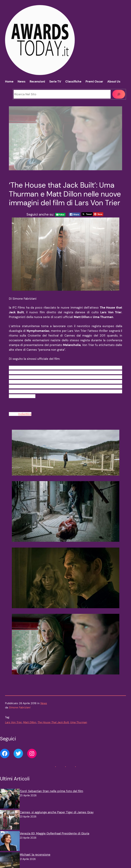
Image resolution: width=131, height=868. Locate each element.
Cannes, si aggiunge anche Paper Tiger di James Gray (57, 812)
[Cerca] (119, 94)
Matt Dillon (30, 722)
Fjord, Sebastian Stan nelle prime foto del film (51, 791)
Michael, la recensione (35, 855)
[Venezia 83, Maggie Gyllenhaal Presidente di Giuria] (10, 842)
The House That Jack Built (53, 722)
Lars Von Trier (14, 722)
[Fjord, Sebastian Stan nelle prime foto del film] (10, 799)
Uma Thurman (79, 722)
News (44, 703)
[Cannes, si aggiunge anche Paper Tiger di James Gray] (10, 821)
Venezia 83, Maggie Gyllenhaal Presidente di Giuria (54, 833)
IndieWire (25, 414)
